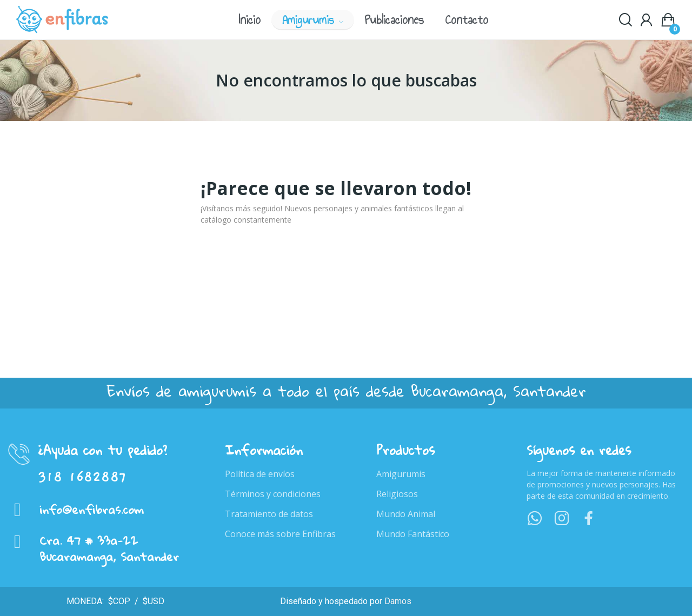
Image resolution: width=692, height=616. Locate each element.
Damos (398, 601)
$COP (118, 601)
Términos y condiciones (273, 494)
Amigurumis (401, 474)
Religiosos (397, 494)
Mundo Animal (406, 514)
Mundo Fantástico (413, 534)
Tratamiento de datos (269, 514)
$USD (152, 601)
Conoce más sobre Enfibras (280, 534)
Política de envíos (260, 474)
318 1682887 (82, 477)
